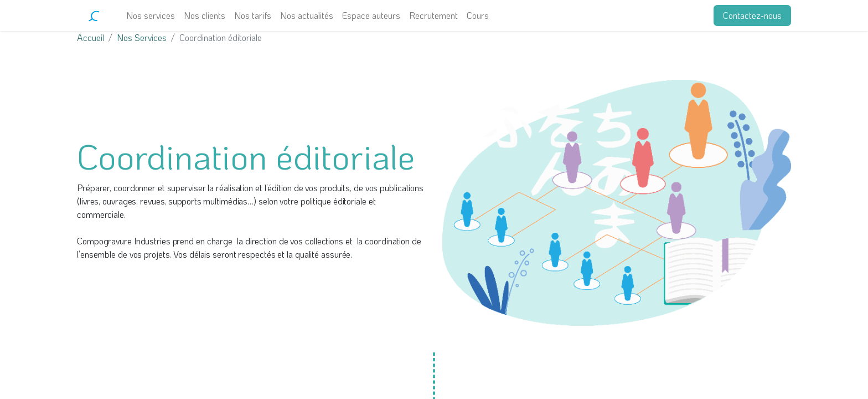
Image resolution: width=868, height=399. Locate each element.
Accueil (91, 37)
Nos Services (142, 37)
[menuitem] (151, 16)
